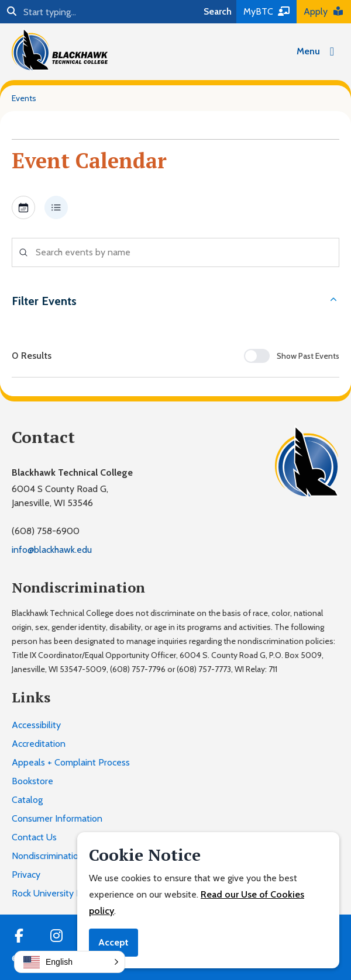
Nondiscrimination (48, 856)
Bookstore (32, 781)
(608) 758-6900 (46, 531)
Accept (113, 942)
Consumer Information (57, 818)
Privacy (26, 875)
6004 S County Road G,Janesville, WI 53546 (60, 496)
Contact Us (34, 837)
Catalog (27, 800)
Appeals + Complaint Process (71, 762)
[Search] (99, 12)
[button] (70, 962)
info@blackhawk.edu (52, 550)
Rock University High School (67, 893)
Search (218, 11)
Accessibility (36, 725)
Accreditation (39, 744)
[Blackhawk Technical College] (60, 50)
